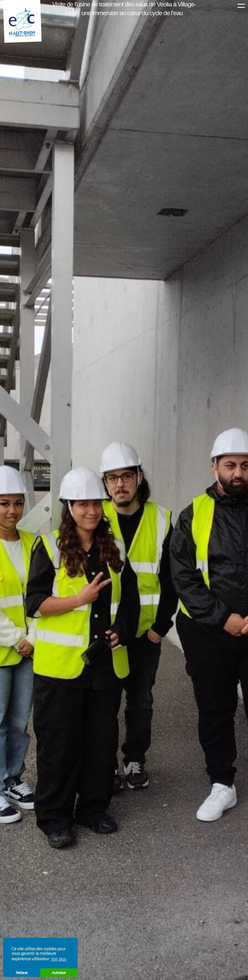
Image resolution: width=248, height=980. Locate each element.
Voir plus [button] (59, 959)
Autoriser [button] (59, 973)
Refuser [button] (22, 973)
